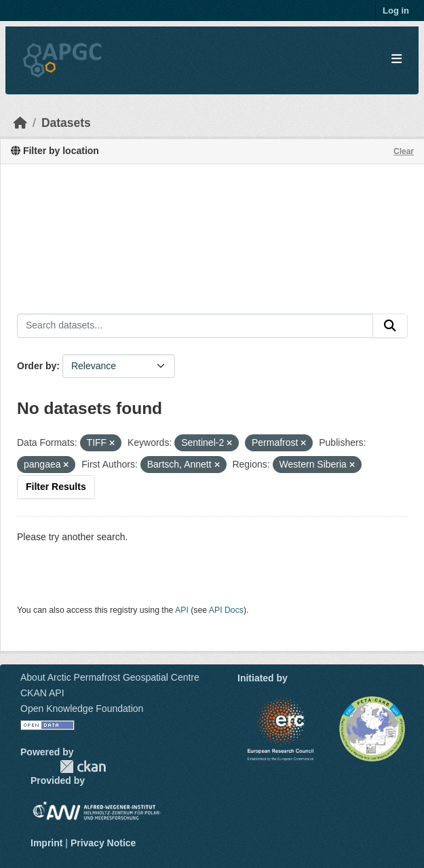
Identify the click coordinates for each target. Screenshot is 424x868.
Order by (37, 366)
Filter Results (56, 487)
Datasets (66, 123)
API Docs (226, 610)
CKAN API (42, 693)
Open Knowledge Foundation (82, 709)
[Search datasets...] (195, 326)
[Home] (20, 123)
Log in (396, 11)
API (182, 610)
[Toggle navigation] (397, 59)
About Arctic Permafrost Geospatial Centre (110, 677)
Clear (404, 151)
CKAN (83, 767)
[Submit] (390, 326)
